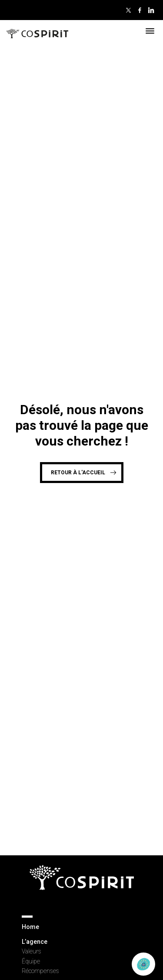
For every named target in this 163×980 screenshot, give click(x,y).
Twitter (128, 10)
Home (30, 927)
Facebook (140, 10)
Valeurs (32, 951)
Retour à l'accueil (78, 473)
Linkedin (151, 10)
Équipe (31, 961)
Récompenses (40, 971)
